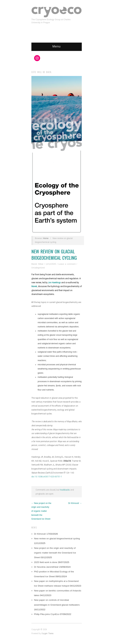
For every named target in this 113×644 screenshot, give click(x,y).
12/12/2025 (51, 264)
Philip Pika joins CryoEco (47, 614)
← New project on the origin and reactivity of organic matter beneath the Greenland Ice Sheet (41, 511)
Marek (34, 286)
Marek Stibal (37, 264)
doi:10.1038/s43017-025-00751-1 (47, 476)
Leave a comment (67, 264)
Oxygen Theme (47, 633)
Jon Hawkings (54, 282)
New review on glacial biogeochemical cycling (54, 255)
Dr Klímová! (40, 534)
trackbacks (65, 490)
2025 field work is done (46, 562)
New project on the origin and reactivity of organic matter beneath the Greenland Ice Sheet (55, 553)
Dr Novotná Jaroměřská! (46, 567)
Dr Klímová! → (75, 503)
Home (46, 238)
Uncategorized (38, 268)
